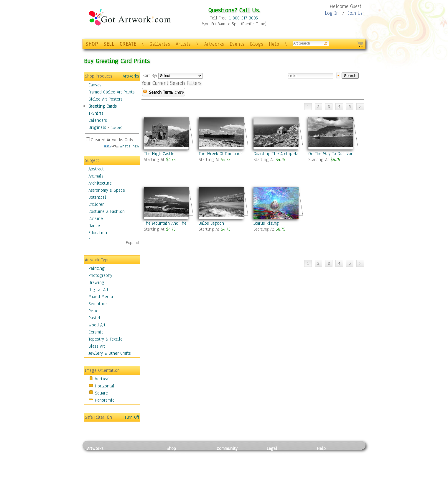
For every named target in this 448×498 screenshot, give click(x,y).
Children (97, 204)
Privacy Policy (280, 455)
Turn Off (132, 417)
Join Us (355, 13)
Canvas (95, 85)
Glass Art (97, 346)
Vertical (102, 379)
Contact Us (327, 455)
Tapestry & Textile (106, 339)
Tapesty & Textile (142, 481)
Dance (94, 226)
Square (101, 393)
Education (98, 233)
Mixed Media (101, 297)
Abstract (96, 169)
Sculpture (98, 304)
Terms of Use (279, 462)
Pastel (94, 318)
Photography (100, 275)
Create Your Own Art (186, 495)
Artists (183, 44)
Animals (96, 176)
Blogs (257, 44)
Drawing (96, 282)
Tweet (323, 495)
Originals (97, 127)
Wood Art (97, 325)
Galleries (160, 44)
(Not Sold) (116, 128)
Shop (171, 448)
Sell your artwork (233, 481)
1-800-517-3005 (243, 18)
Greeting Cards (103, 106)
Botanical (97, 197)
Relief (94, 311)
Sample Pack (329, 462)
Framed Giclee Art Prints (112, 92)
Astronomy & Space (107, 190)
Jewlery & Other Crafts (110, 353)
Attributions (276, 468)
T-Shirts (96, 113)
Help (274, 44)
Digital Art (98, 290)
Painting (97, 268)
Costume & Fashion (107, 211)
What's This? (122, 146)
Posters (173, 468)
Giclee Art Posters (106, 99)
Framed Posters (181, 462)
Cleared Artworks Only (112, 140)
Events (237, 44)
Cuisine (96, 218)
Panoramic (105, 400)
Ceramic (96, 332)
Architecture (100, 183)
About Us (325, 468)
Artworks (214, 44)
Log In (332, 13)
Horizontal (105, 386)
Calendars (98, 120)
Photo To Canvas (182, 455)
